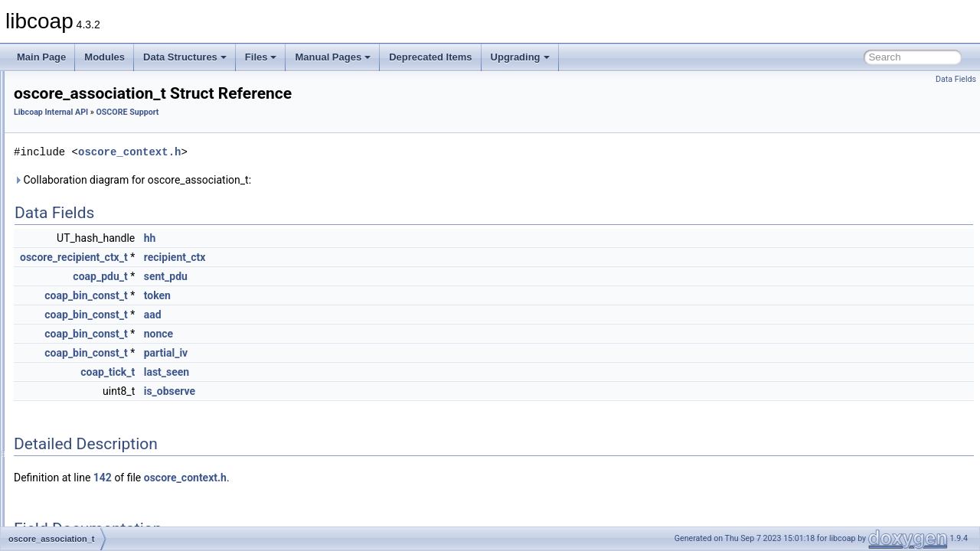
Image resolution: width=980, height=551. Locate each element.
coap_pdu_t (291, 276)
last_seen (358, 372)
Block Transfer (80, 87)
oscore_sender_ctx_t (105, 272)
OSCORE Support (88, 222)
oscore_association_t (106, 306)
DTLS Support (80, 138)
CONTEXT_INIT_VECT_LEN (122, 390)
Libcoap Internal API (242, 112)
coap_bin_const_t (277, 295)
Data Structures (185, 57)
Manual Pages (333, 57)
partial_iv (358, 353)
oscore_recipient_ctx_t (109, 289)
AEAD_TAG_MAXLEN (108, 340)
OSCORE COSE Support (102, 188)
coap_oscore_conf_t (104, 239)
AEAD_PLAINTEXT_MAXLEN (124, 323)
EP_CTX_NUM (94, 508)
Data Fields (956, 79)
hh (341, 238)
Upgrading (520, 57)
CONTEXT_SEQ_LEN (108, 424)
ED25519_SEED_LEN (108, 474)
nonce (350, 334)
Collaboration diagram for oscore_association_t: (324, 180)
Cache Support (81, 104)
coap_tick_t (299, 372)
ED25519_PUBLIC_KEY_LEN (124, 458)
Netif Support (77, 155)
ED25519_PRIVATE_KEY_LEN (127, 441)
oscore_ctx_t (89, 256)
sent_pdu (357, 276)
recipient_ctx (366, 257)
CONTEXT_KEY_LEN (108, 407)
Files (261, 57)
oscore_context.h (321, 152)
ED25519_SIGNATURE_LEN (122, 491)
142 (294, 478)
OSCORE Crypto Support (103, 205)
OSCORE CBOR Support (102, 171)
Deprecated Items (430, 57)
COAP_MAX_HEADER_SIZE (123, 373)
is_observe (361, 391)
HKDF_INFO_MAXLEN (110, 525)
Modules (105, 57)
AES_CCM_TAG (96, 357)
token (349, 295)
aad (344, 315)
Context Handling (86, 121)
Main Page (41, 57)
